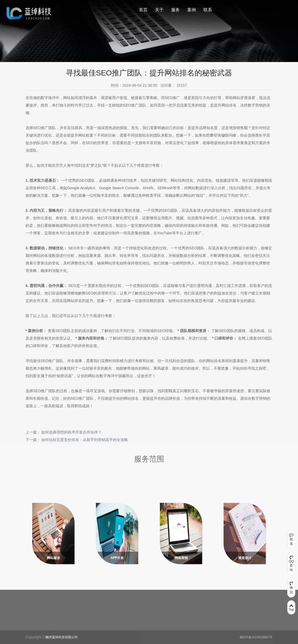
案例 (192, 10)
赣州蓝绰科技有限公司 (62, 637)
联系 (208, 10)
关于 (159, 10)
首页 (143, 10)
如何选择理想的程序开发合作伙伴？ (71, 432)
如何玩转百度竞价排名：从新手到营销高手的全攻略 (85, 440)
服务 (175, 10)
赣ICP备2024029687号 (256, 637)
